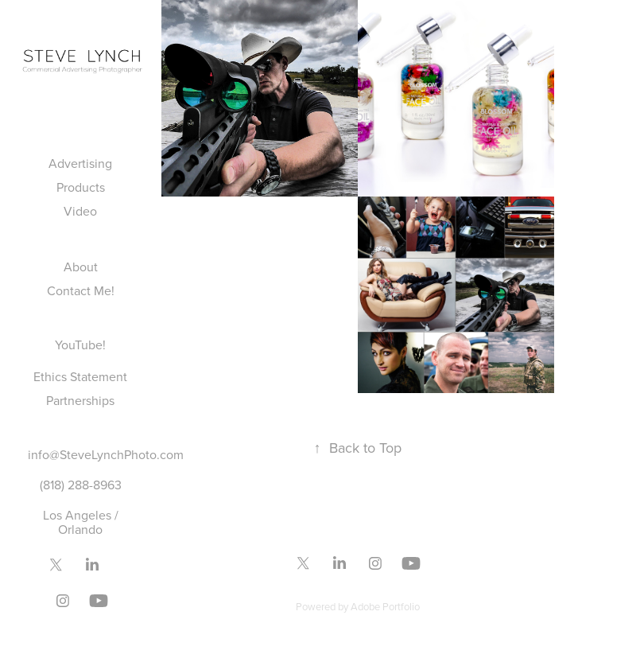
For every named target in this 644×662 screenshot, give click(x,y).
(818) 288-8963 (81, 485)
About (81, 267)
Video (80, 211)
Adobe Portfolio (385, 606)
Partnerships (80, 400)
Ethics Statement (80, 376)
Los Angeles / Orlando (81, 522)
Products (81, 187)
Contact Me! (81, 290)
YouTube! (80, 345)
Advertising (80, 163)
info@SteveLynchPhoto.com (106, 454)
